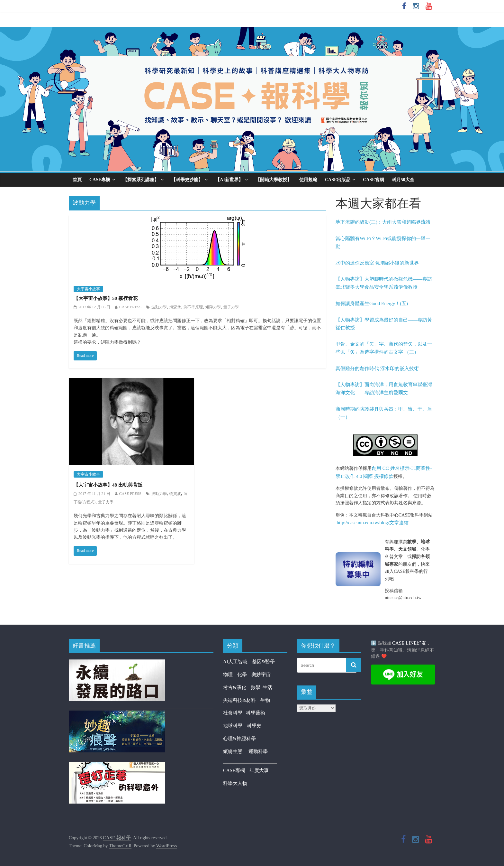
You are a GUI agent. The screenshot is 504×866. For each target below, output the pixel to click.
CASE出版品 (338, 180)
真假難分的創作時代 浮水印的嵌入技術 (377, 368)
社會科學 (234, 713)
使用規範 (308, 180)
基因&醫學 (264, 662)
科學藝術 (256, 713)
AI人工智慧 (235, 662)
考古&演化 (235, 687)
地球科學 (233, 726)
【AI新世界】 (229, 180)
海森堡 (175, 307)
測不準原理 (193, 307)
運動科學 (258, 751)
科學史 (254, 726)
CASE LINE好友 (409, 643)
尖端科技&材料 (239, 700)
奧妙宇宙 (261, 675)
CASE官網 (373, 180)
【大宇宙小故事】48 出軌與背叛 (108, 485)
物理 (228, 675)
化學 (242, 675)
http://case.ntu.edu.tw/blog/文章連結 (373, 523)
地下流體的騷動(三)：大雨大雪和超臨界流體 (383, 222)
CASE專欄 (100, 180)
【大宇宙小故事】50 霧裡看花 (106, 298)
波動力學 (159, 307)
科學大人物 (235, 783)
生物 (265, 700)
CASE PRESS (130, 307)
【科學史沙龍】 (187, 180)
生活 (267, 687)
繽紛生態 (236, 751)
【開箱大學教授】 (274, 180)
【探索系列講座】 (141, 180)
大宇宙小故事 (88, 289)
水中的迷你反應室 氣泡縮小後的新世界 (377, 263)
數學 (257, 687)
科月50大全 (403, 180)
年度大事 (259, 770)
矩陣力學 (213, 307)
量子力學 (231, 307)
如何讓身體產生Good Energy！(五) (372, 303)
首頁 (77, 180)
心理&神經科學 (239, 739)
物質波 (175, 494)
